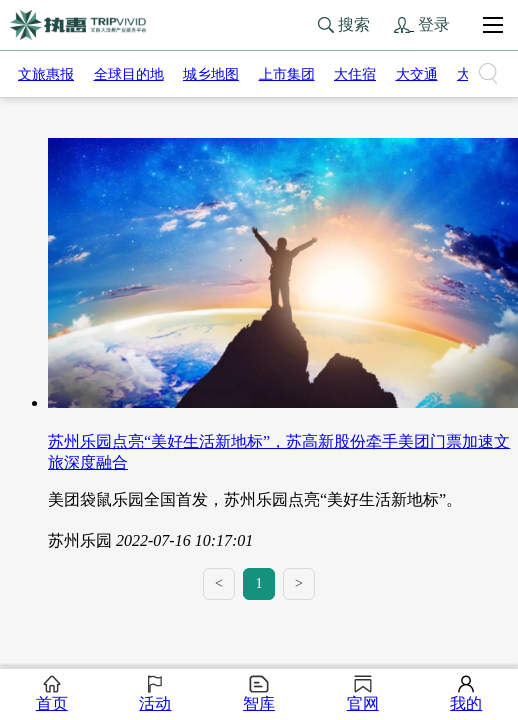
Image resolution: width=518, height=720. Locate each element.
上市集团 (287, 74)
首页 (52, 693)
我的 (466, 693)
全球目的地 (129, 74)
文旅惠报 (46, 74)
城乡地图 (211, 74)
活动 (155, 693)
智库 (259, 693)
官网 (363, 693)
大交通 (417, 74)
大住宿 (355, 74)
